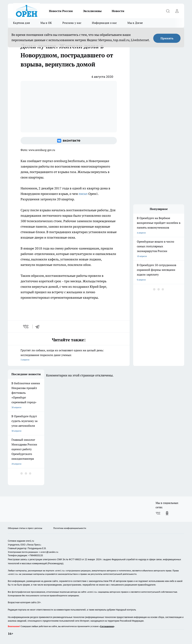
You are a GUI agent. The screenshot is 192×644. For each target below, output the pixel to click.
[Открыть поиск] (168, 11)
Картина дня (21, 23)
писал (83, 194)
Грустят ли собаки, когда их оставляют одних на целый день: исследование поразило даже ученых (69, 355)
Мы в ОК (46, 23)
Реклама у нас (72, 23)
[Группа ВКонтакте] (69, 141)
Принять (167, 38)
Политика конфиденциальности (70, 528)
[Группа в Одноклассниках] (167, 513)
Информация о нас (104, 23)
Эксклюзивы (92, 11)
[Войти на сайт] (177, 11)
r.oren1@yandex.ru (49, 552)
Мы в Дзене (135, 23)
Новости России (61, 11)
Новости (118, 11)
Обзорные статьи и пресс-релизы (25, 528)
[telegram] (39, 327)
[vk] (26, 327)
